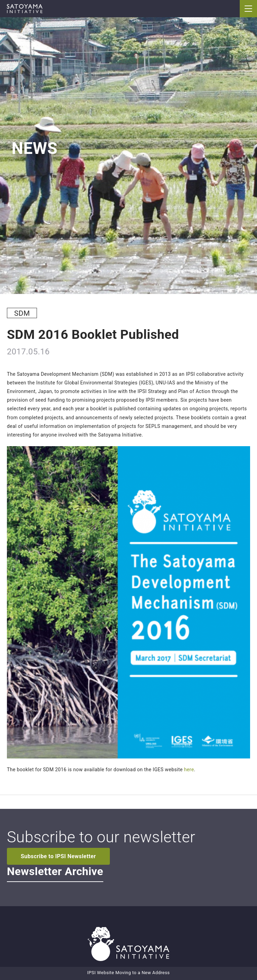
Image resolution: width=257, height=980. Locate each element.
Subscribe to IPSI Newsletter (58, 856)
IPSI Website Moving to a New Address (129, 973)
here (189, 770)
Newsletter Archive (55, 871)
